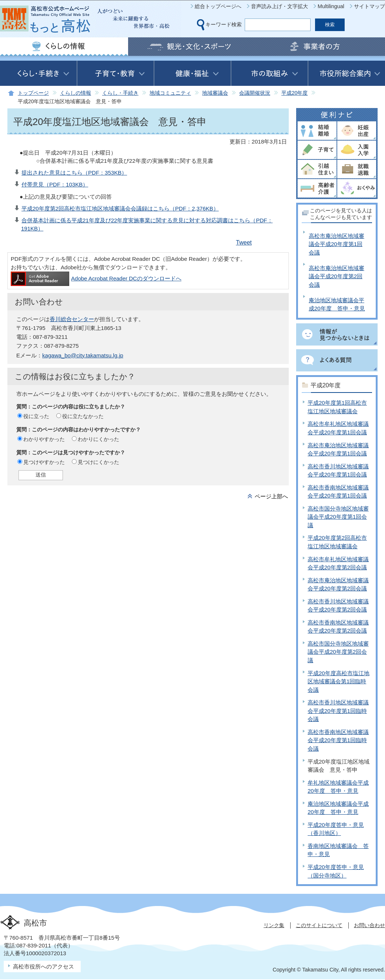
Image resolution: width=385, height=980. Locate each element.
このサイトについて (319, 925)
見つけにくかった (98, 462)
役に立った (36, 416)
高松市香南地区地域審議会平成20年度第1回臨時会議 (338, 740)
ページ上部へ (271, 496)
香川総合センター (72, 319)
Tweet (244, 243)
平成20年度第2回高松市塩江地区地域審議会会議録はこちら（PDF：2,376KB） (120, 208)
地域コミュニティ (170, 93)
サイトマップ (369, 6)
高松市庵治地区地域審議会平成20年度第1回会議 (337, 244)
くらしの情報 (76, 93)
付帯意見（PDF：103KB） (55, 184)
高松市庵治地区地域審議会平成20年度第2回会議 (337, 276)
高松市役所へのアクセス (43, 966)
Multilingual (331, 6)
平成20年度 (294, 93)
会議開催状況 (255, 93)
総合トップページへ (218, 6)
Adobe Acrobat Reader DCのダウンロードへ (96, 278)
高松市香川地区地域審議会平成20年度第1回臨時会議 (338, 711)
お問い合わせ (369, 925)
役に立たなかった (83, 416)
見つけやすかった (44, 462)
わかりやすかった (44, 439)
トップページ (33, 93)
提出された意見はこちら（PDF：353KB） (74, 173)
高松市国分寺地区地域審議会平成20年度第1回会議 (338, 517)
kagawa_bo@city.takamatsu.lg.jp (83, 355)
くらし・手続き (120, 93)
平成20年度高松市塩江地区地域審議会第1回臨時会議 (339, 681)
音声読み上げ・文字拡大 (279, 6)
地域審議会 (215, 93)
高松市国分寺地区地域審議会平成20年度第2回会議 (338, 652)
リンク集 (274, 925)
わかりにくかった (98, 439)
